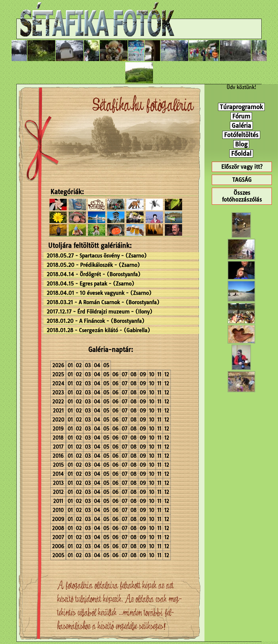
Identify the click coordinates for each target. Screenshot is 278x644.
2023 (58, 393)
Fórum (241, 116)
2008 (58, 528)
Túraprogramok (241, 107)
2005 (58, 555)
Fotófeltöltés (241, 135)
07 (124, 374)
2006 (58, 546)
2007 (58, 537)
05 (106, 365)
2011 (58, 501)
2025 (58, 374)
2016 (58, 456)
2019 (58, 429)
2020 (58, 420)
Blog (241, 144)
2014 (58, 474)
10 (152, 374)
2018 (58, 438)
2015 (58, 465)
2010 (58, 510)
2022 (58, 402)
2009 (58, 519)
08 (133, 374)
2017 (58, 447)
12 (167, 374)
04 (97, 365)
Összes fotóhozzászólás (242, 196)
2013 (58, 483)
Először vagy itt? (242, 167)
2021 (58, 411)
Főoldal (241, 154)
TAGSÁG (242, 180)
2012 (58, 492)
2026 (58, 365)
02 (79, 365)
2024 (58, 383)
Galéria (241, 126)
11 (159, 374)
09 (143, 374)
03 (88, 365)
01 (70, 365)
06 (115, 374)
